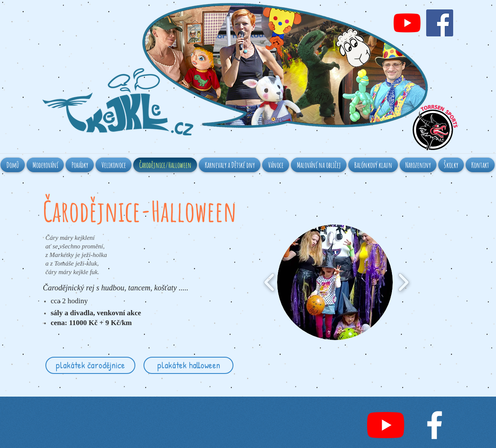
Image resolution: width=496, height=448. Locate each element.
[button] (335, 282)
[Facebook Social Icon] (440, 23)
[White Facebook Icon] (435, 425)
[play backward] (270, 282)
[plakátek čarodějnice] (90, 365)
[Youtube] (407, 23)
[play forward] (403, 282)
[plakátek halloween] (188, 365)
